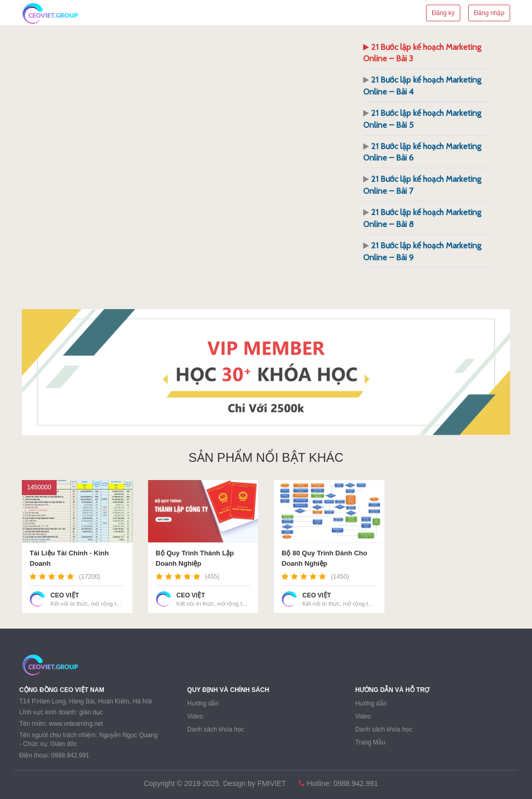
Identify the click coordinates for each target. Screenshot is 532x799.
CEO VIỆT (65, 595)
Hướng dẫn (203, 703)
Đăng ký (443, 13)
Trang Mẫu (370, 742)
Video (195, 716)
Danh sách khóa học (216, 729)
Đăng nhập (489, 13)
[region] (266, 372)
